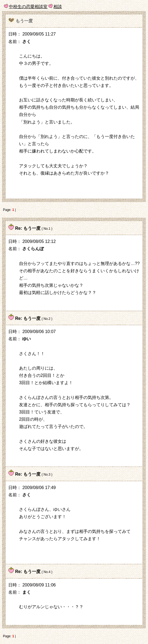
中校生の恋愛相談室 (28, 7)
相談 (58, 7)
